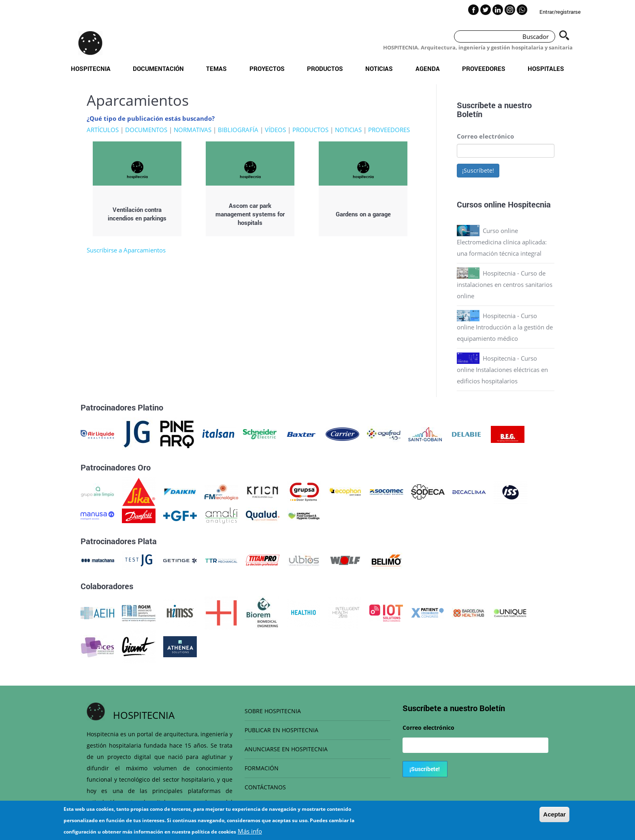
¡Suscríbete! (478, 170)
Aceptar (554, 814)
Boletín (470, 114)
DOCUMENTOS (146, 130)
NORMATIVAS (193, 130)
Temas (216, 68)
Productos (325, 68)
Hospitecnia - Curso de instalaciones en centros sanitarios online (505, 284)
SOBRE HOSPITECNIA (273, 711)
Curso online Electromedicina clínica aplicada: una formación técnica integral (502, 242)
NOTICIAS (348, 130)
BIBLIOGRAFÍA (238, 130)
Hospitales (546, 68)
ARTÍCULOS (103, 130)
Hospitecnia (91, 68)
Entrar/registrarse (560, 12)
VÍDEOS (275, 130)
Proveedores (484, 68)
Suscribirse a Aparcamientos (126, 250)
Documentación (158, 68)
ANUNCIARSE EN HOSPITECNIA (286, 749)
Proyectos (267, 68)
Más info (250, 831)
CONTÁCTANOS (265, 787)
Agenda (428, 68)
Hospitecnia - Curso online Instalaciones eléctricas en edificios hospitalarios (502, 370)
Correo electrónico (485, 136)
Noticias (379, 68)
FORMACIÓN (262, 768)
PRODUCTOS (310, 130)
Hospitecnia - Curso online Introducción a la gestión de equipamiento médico (505, 327)
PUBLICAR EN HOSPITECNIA (281, 730)
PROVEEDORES (389, 130)
